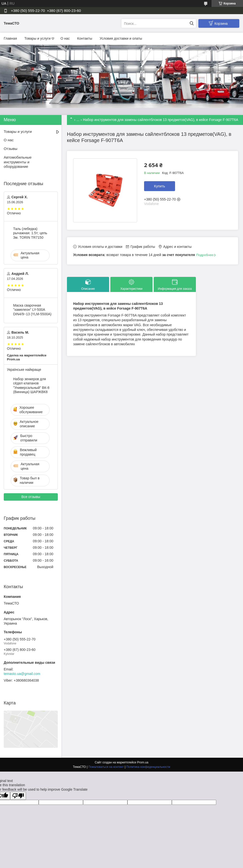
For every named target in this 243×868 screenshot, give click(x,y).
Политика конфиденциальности (148, 767)
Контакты (85, 38)
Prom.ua (143, 762)
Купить (159, 186)
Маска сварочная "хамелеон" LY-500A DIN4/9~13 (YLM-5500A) (32, 310)
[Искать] (192, 23)
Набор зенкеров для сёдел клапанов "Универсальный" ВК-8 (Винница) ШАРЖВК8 (31, 386)
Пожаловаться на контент (106, 767)
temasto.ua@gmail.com (22, 674)
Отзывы (11, 149)
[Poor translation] (18, 796)
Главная (10, 38)
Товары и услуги (37, 38)
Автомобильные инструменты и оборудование (18, 162)
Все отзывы (31, 497)
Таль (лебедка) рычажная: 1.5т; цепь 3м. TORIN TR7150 (30, 233)
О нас (65, 38)
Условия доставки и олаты (121, 38)
